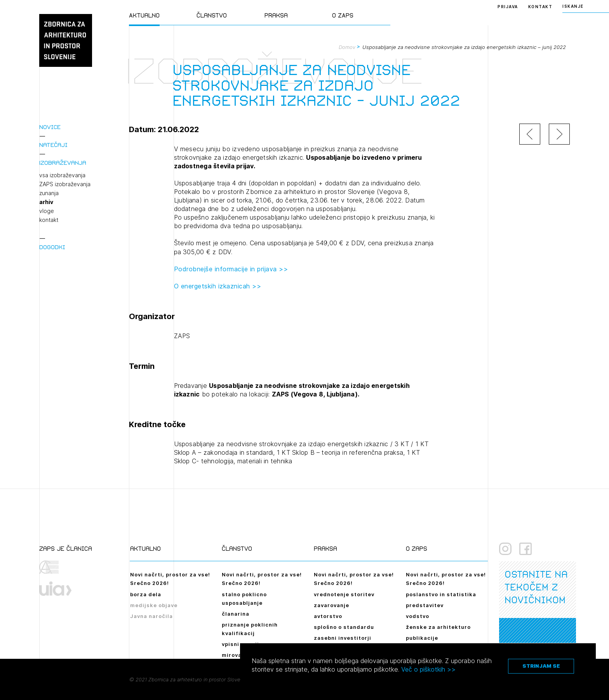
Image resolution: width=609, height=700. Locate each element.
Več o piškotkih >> (428, 669)
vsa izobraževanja (62, 175)
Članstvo (212, 15)
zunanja (49, 193)
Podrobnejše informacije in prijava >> (231, 269)
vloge (47, 211)
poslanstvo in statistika (441, 594)
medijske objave (154, 605)
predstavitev (425, 605)
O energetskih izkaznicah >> (218, 286)
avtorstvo (328, 616)
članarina (236, 614)
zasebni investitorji (343, 638)
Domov (347, 47)
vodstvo (418, 616)
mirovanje (236, 655)
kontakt (49, 220)
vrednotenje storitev (344, 594)
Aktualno (144, 15)
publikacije (422, 638)
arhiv (46, 202)
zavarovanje (331, 605)
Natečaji (53, 145)
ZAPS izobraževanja (65, 184)
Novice (50, 127)
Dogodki (52, 247)
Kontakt (540, 7)
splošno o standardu (344, 627)
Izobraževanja (63, 163)
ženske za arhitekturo (438, 627)
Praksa (276, 15)
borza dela (146, 594)
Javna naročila (151, 616)
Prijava (508, 7)
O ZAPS (343, 15)
